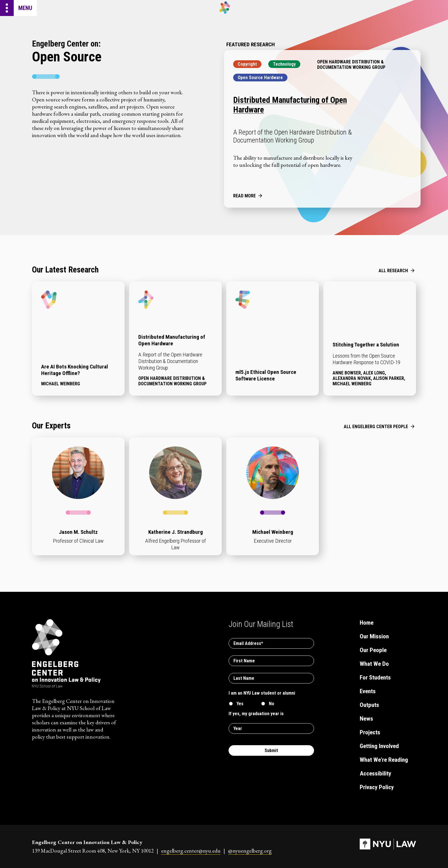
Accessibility (375, 773)
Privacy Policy (377, 787)
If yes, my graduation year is (256, 714)
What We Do (374, 664)
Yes (240, 704)
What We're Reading (384, 760)
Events (368, 691)
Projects (370, 732)
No (272, 704)
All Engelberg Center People (376, 427)
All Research (393, 271)
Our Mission (374, 636)
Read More (244, 196)
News (366, 719)
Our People (373, 650)
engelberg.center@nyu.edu (191, 851)
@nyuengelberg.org (250, 851)
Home (367, 623)
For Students (375, 677)
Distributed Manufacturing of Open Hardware (290, 105)
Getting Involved (379, 746)
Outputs (369, 705)
